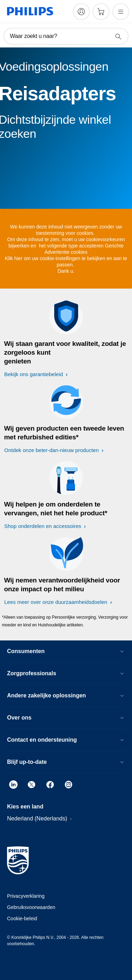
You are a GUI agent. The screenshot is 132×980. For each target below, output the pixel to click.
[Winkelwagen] (101, 12)
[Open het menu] (121, 12)
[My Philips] (81, 12)
